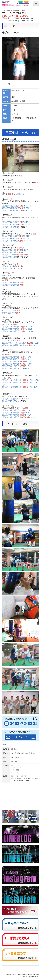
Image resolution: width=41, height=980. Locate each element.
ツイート (6, 745)
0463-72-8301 (18, 13)
